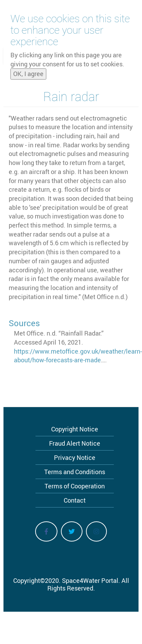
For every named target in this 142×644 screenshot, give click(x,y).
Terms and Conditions (75, 472)
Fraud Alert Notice (75, 443)
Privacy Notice (75, 457)
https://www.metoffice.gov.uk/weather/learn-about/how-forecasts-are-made (78, 356)
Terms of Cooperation (75, 486)
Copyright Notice (75, 429)
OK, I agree (28, 72)
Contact (75, 500)
